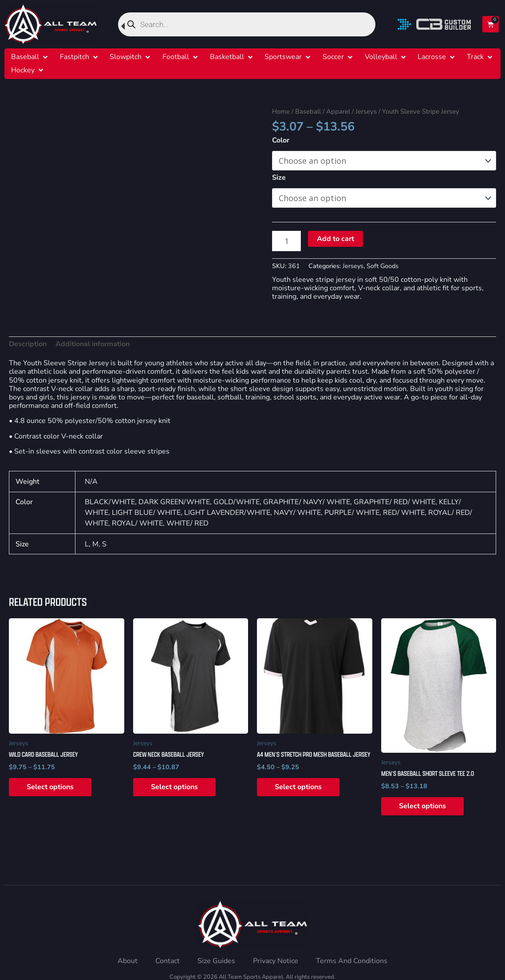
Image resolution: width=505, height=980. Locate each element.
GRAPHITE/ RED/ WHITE (395, 502)
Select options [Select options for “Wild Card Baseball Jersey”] (50, 787)
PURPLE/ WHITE (352, 513)
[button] (30, 57)
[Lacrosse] (432, 57)
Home (281, 111)
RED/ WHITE (404, 513)
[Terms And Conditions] (352, 961)
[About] (128, 961)
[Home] (51, 24)
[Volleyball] (381, 57)
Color (281, 140)
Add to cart (335, 239)
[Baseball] (25, 57)
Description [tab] (28, 344)
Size (279, 178)
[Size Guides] (216, 961)
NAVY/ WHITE (297, 513)
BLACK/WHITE (110, 502)
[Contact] (168, 961)
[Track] (475, 57)
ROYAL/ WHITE (137, 523)
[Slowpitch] (126, 57)
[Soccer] (333, 57)
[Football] (176, 57)
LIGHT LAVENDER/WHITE (227, 513)
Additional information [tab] (93, 344)
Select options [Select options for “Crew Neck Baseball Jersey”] (174, 787)
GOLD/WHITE (237, 502)
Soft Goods (383, 266)
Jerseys (366, 111)
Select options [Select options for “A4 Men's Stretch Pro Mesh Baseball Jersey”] (298, 787)
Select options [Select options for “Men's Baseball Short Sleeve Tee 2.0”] (422, 806)
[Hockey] (23, 70)
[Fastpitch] (75, 57)
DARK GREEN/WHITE (174, 502)
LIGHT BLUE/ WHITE (146, 513)
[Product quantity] (286, 241)
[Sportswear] (283, 57)
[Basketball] (227, 57)
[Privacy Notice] (276, 961)
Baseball (308, 111)
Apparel (338, 111)
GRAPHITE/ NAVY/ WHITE (307, 502)
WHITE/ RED (187, 523)
